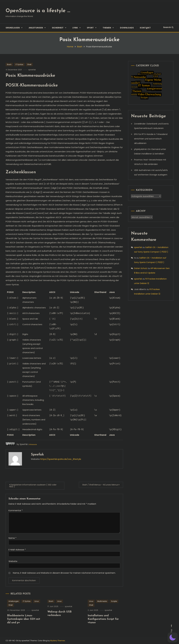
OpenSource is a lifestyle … (38, 11)
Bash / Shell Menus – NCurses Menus (100, 485)
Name (12, 538)
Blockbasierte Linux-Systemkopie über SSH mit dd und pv (24, 629)
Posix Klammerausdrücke (30, 76)
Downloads (127, 28)
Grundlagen (13, 28)
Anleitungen (36, 28)
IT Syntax (19, 64)
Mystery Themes (58, 641)
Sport (90, 28)
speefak (32, 70)
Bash (9, 64)
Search (168, 27)
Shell (29, 64)
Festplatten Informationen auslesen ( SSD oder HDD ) (33, 486)
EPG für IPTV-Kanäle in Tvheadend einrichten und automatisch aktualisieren (151, 139)
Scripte (114, 611)
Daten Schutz (141, 268)
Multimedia (102, 611)
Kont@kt (145, 28)
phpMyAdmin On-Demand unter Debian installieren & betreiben (150, 151)
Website (13, 561)
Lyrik (75, 28)
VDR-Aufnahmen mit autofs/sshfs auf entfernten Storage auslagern (151, 172)
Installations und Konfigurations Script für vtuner (103, 629)
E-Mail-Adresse (17, 550)
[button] (173, 638)
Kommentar (16, 510)
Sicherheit (58, 28)
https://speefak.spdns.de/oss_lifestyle (61, 459)
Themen (107, 28)
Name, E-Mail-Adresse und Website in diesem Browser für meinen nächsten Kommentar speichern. (64, 573)
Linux (37, 611)
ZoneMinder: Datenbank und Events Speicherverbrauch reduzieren (151, 126)
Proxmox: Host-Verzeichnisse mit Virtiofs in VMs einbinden (150, 162)
